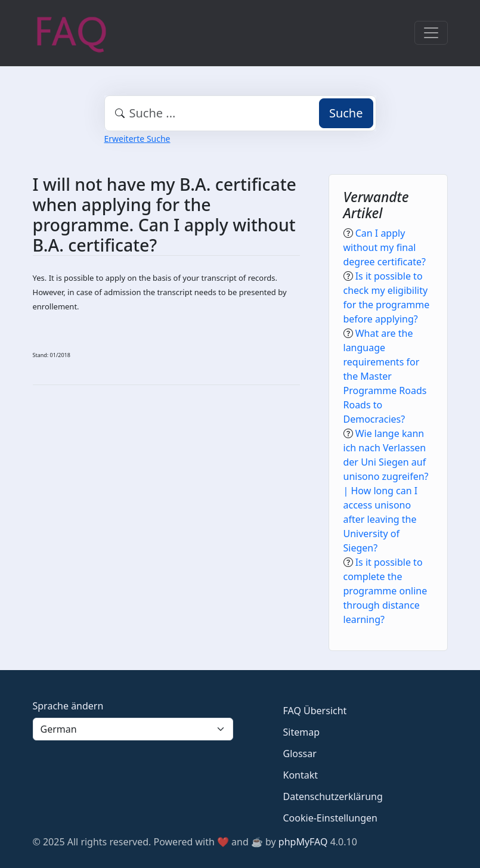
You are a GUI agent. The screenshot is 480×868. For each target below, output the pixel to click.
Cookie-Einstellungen (330, 818)
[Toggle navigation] (431, 33)
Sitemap (302, 732)
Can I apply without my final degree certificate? (385, 247)
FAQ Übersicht (315, 711)
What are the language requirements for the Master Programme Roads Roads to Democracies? (385, 376)
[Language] (133, 729)
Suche (346, 113)
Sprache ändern (68, 706)
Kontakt (301, 775)
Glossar (300, 754)
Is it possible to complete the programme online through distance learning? (385, 591)
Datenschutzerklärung (333, 796)
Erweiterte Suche (137, 139)
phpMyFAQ (303, 842)
